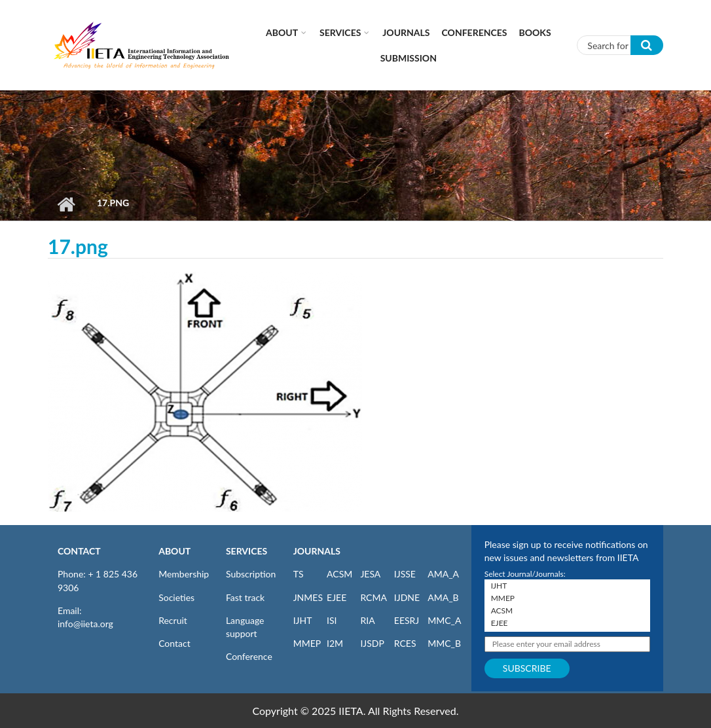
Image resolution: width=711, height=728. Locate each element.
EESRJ (407, 620)
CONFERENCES (475, 32)
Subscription (251, 574)
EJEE (337, 597)
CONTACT (79, 551)
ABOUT (174, 551)
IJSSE (405, 574)
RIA (367, 620)
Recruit (173, 620)
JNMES (308, 597)
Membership (184, 574)
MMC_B (444, 643)
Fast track (245, 597)
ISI (332, 620)
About (282, 32)
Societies (176, 597)
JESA (370, 574)
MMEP (307, 643)
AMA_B (443, 597)
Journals (406, 32)
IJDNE (407, 597)
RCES (405, 643)
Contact (174, 643)
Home (66, 204)
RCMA (374, 597)
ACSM (339, 574)
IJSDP (372, 643)
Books (535, 32)
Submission (409, 58)
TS (299, 574)
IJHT (303, 620)
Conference (249, 656)
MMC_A (444, 620)
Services (340, 32)
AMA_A (443, 574)
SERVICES (246, 551)
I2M (335, 643)
